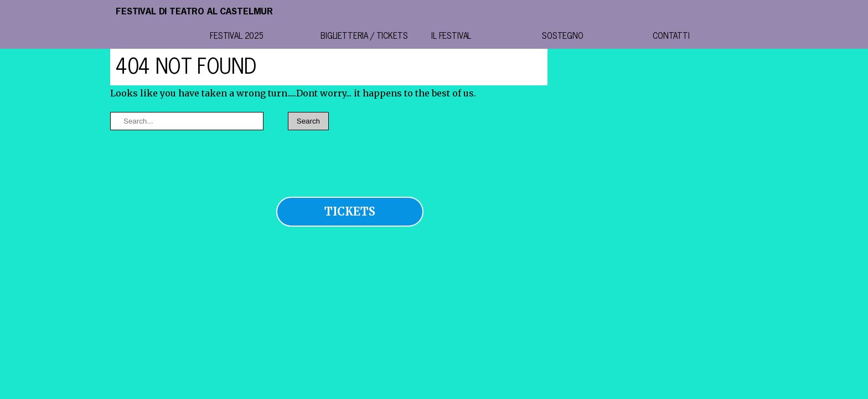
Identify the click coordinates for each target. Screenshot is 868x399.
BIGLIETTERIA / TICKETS (364, 36)
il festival (451, 36)
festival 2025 (237, 36)
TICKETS (350, 211)
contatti (671, 36)
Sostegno (563, 36)
